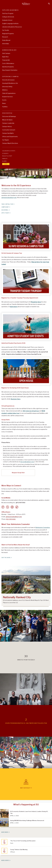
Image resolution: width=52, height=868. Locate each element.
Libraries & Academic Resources (12, 27)
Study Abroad (6, 40)
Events (4, 100)
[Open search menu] (49, 4)
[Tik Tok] (17, 507)
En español (5, 210)
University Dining (7, 87)
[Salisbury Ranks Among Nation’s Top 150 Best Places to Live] (26, 580)
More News (5, 832)
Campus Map (6, 207)
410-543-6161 (11, 519)
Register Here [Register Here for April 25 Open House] (16, 399)
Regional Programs (8, 34)
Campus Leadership (8, 123)
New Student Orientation (10, 70)
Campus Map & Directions (10, 143)
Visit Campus (6, 53)
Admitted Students (8, 67)
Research (5, 37)
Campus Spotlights (8, 133)
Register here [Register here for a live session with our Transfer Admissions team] (36, 302)
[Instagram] (12, 507)
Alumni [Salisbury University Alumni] (4, 161)
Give (6, 164)
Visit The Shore (6, 558)
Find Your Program (8, 13)
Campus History (7, 126)
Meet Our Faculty (26, 788)
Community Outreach (9, 130)
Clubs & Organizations (9, 93)
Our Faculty (6, 30)
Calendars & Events (9, 151)
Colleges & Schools (8, 17)
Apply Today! (6, 213)
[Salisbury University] (26, 4)
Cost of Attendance (8, 63)
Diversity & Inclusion (8, 80)
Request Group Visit (18, 473)
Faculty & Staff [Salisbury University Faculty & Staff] (7, 156)
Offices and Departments (10, 137)
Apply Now (5, 57)
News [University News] (4, 103)
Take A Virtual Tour (8, 204)
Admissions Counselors (43, 527)
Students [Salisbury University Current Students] (5, 153)
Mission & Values (7, 120)
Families (5, 159)
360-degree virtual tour (31, 411)
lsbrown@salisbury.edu (27, 462)
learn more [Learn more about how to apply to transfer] (14, 307)
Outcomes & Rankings (9, 116)
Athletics (5, 90)
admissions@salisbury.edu (9, 198)
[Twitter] (8, 507)
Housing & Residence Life (10, 83)
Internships (6, 44)
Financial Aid (6, 60)
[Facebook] (3, 507)
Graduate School (7, 20)
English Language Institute (10, 23)
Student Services (7, 97)
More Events (6, 860)
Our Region (6, 140)
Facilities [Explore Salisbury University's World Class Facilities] (5, 107)
